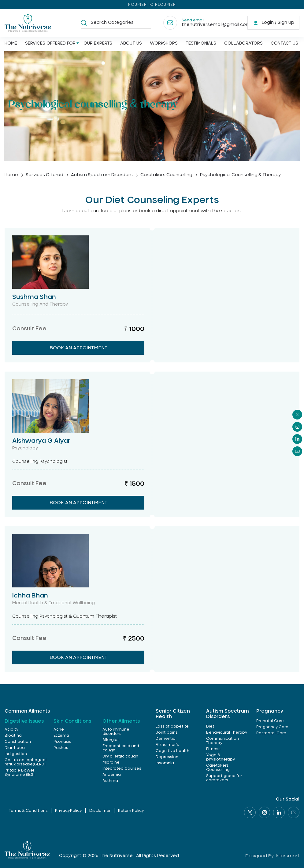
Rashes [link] (61, 748)
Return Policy (132, 811)
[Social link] (250, 812)
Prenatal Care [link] (270, 721)
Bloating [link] (13, 735)
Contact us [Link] (284, 44)
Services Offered (45, 175)
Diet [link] (210, 726)
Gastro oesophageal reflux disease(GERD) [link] (26, 762)
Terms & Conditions (27, 811)
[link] (273, 23)
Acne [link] (59, 729)
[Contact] (200, 23)
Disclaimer (100, 811)
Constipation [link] (18, 742)
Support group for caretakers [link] (224, 778)
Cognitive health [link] (172, 751)
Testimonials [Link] (201, 44)
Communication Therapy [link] (222, 741)
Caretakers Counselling (168, 175)
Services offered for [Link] (50, 44)
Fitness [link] (213, 749)
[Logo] (28, 23)
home (11, 175)
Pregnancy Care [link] (272, 727)
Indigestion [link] (16, 754)
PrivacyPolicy (68, 811)
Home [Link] (11, 44)
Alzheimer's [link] (167, 745)
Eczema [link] (61, 735)
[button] (84, 23)
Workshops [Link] (164, 44)
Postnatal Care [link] (271, 733)
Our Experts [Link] (98, 44)
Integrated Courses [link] (122, 768)
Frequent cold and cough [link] (121, 748)
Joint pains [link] (167, 732)
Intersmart (288, 856)
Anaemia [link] (112, 775)
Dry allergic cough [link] (120, 756)
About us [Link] (131, 44)
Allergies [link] (111, 740)
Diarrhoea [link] (15, 748)
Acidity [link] (11, 729)
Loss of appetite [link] (172, 726)
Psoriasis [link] (62, 742)
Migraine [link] (111, 762)
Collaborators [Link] (243, 44)
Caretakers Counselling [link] (218, 768)
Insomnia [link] (165, 763)
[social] (297, 415)
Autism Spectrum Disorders (103, 175)
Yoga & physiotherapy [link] (221, 757)
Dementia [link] (166, 739)
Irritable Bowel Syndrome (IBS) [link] (20, 772)
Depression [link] (167, 757)
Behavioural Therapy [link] (227, 732)
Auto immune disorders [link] (116, 732)
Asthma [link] (110, 781)
